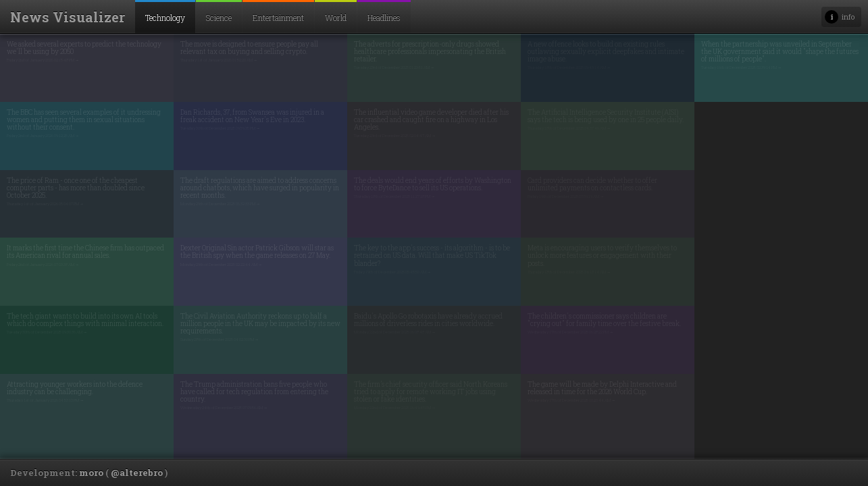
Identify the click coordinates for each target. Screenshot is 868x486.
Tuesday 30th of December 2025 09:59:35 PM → (220, 128)
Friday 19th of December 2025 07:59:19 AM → (566, 196)
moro (91, 473)
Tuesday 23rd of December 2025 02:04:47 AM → (395, 136)
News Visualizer (68, 17)
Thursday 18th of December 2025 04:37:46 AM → (569, 128)
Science (219, 18)
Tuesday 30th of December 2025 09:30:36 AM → (47, 332)
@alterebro (137, 473)
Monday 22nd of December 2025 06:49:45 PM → (395, 408)
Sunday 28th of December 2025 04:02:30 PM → (220, 340)
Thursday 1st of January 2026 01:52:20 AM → (219, 60)
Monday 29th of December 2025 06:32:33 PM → (220, 204)
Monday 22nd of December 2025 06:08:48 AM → (395, 332)
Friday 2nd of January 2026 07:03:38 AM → (43, 265)
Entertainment (278, 18)
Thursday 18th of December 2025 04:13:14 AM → (569, 272)
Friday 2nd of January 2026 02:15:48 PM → (43, 60)
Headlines (384, 18)
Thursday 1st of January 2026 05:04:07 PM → (45, 204)
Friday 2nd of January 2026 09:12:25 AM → (43, 136)
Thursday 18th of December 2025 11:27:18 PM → (394, 196)
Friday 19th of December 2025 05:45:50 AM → (392, 272)
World (336, 18)
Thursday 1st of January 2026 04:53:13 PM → (45, 400)
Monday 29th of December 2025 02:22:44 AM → (221, 265)
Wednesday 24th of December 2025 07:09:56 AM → (224, 408)
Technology (165, 18)
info (848, 17)
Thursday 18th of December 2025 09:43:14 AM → (569, 67)
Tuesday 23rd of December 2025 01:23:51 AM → (394, 67)
